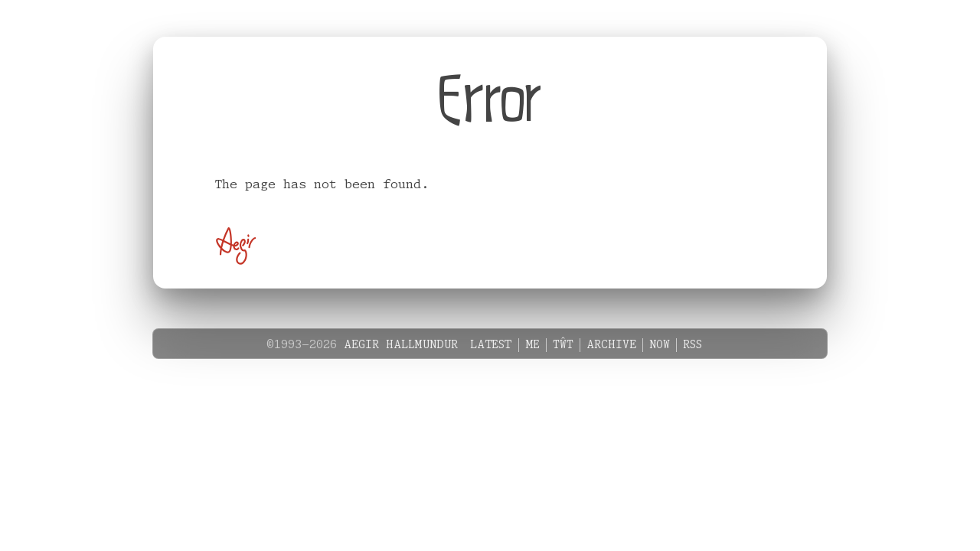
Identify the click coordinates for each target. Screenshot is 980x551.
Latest (491, 345)
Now (660, 345)
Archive (611, 345)
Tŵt (563, 345)
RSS (693, 345)
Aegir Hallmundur (401, 345)
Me (532, 345)
